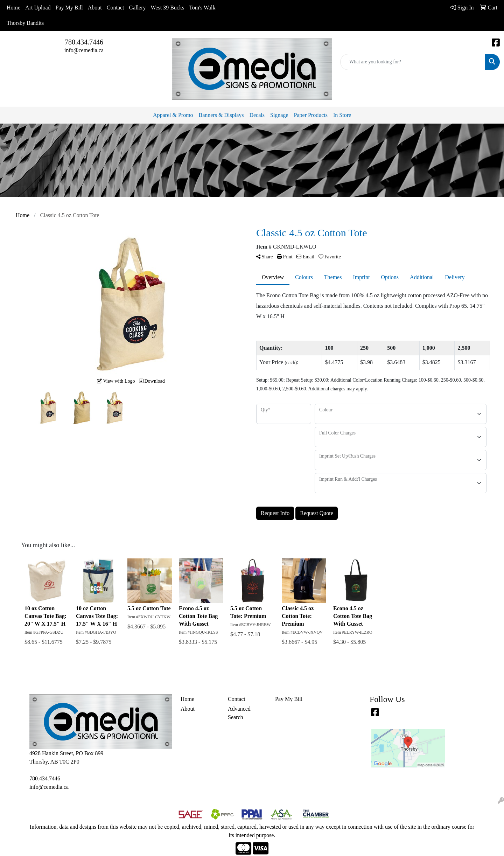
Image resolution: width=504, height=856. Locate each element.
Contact (115, 8)
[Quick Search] (413, 62)
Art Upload (38, 8)
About (95, 8)
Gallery (138, 8)
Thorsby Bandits (25, 23)
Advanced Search (239, 713)
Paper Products (311, 115)
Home (13, 8)
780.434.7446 (84, 42)
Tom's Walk (202, 8)
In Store (342, 115)
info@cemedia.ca (84, 50)
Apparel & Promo (173, 115)
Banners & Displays (221, 115)
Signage (279, 115)
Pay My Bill (69, 8)
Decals (257, 115)
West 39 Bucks (168, 8)
